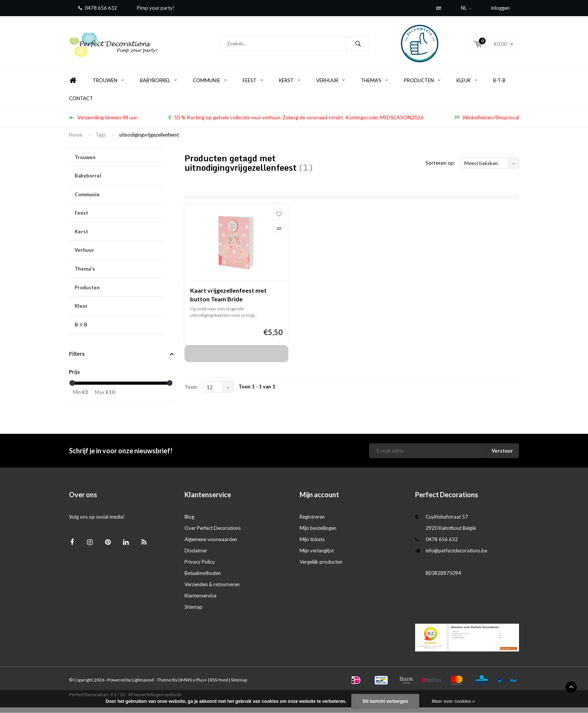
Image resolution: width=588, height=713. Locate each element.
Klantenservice (200, 601)
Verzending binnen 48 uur (103, 123)
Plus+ (201, 685)
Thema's (374, 86)
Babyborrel (158, 86)
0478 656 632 (98, 8)
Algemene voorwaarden (211, 545)
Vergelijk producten (321, 567)
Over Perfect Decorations (213, 534)
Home (73, 86)
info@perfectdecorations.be (456, 556)
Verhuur (330, 86)
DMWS (185, 685)
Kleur (467, 86)
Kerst (289, 86)
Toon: (191, 393)
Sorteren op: (440, 168)
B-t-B (499, 86)
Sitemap (193, 612)
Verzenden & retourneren (212, 590)
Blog (189, 522)
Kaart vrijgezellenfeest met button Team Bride (228, 300)
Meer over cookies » (453, 701)
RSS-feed (219, 685)
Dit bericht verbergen (385, 701)
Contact (81, 104)
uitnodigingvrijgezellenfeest (149, 140)
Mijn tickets (312, 545)
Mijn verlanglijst (317, 556)
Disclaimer (196, 556)
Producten (422, 86)
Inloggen (500, 8)
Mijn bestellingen (318, 534)
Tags (101, 140)
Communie (210, 86)
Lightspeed (143, 685)
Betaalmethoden (203, 579)
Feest (253, 86)
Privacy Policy (200, 567)
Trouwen (108, 86)
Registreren (312, 522)
